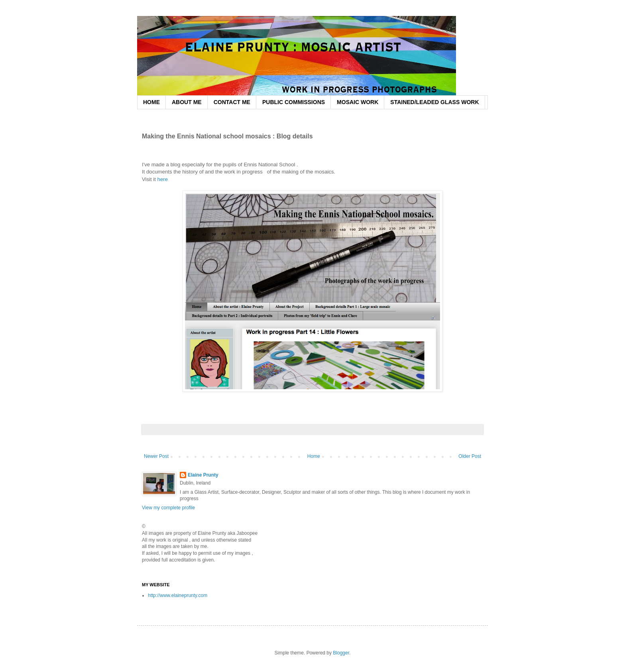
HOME (151, 102)
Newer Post (156, 456)
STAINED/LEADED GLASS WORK (434, 102)
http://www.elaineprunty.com (178, 595)
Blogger (341, 653)
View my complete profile (168, 508)
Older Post (470, 456)
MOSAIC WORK (358, 102)
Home (314, 456)
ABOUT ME (187, 102)
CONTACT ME (232, 102)
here (163, 179)
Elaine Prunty (203, 475)
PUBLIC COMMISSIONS (294, 102)
